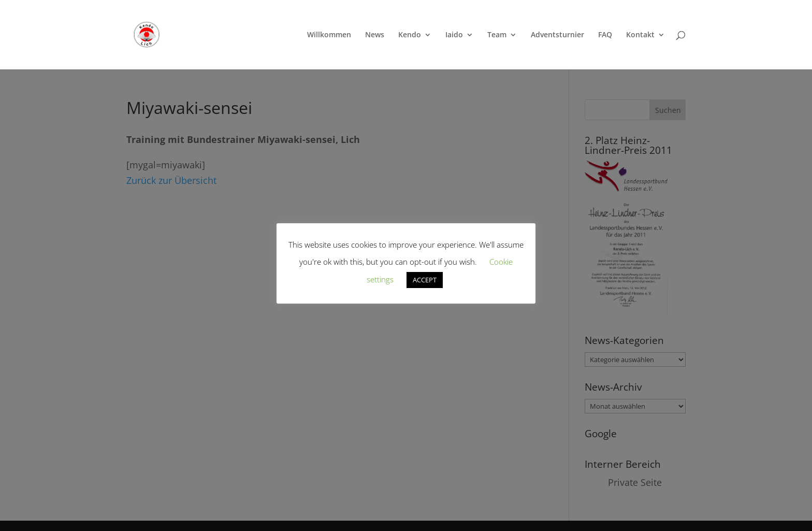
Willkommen (329, 35)
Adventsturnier (557, 35)
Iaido (454, 35)
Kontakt (640, 35)
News (375, 35)
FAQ (605, 35)
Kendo (410, 35)
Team (497, 35)
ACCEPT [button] (425, 280)
